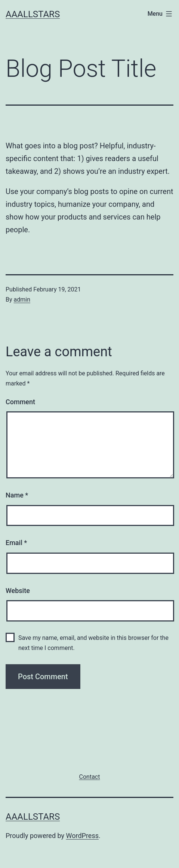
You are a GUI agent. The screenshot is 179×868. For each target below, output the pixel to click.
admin (22, 300)
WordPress (82, 836)
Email (16, 543)
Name (17, 495)
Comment (20, 402)
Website (18, 591)
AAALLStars (33, 14)
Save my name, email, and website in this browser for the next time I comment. (93, 643)
